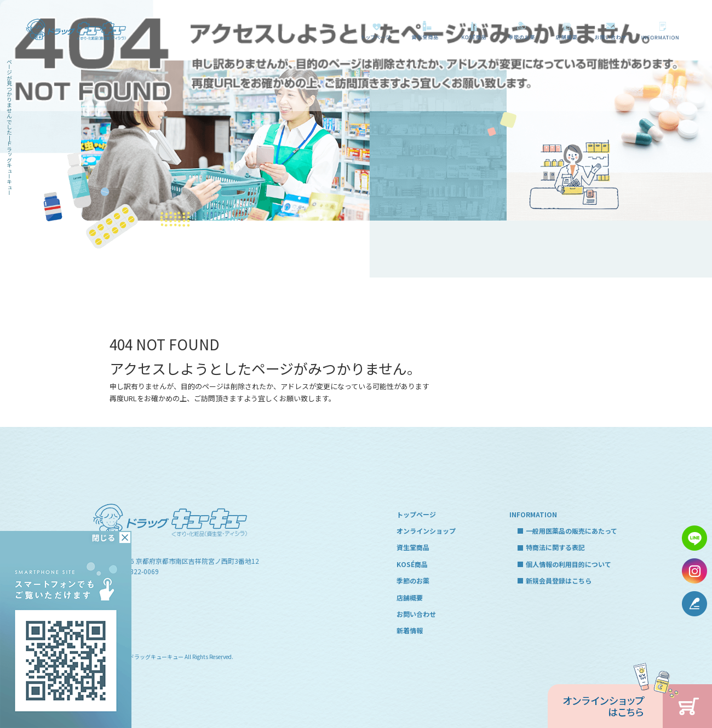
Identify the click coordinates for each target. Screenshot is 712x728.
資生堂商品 (422, 30)
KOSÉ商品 (472, 30)
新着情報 (410, 630)
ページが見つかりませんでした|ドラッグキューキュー (10, 127)
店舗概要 (566, 30)
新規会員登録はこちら (559, 580)
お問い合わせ (611, 30)
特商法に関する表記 (555, 547)
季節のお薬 (522, 30)
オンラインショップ (426, 531)
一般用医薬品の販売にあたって (662, 30)
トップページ (376, 30)
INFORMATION (533, 514)
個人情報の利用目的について (569, 564)
